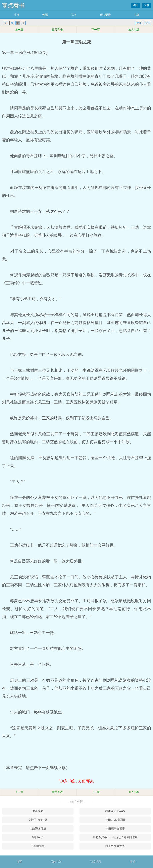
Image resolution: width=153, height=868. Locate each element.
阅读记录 (105, 15)
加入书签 (134, 30)
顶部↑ (133, 862)
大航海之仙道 (38, 829)
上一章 (19, 30)
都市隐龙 (38, 811)
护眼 (139, 23)
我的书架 (56, 862)
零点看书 (13, 5)
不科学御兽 (38, 846)
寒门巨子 (38, 837)
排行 (16, 15)
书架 (137, 15)
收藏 (45, 15)
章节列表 (57, 30)
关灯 (147, 23)
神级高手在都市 (115, 829)
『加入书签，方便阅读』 (76, 781)
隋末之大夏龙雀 (115, 846)
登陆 (136, 5)
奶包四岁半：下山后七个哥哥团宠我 (115, 837)
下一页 (96, 30)
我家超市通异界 (115, 811)
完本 (74, 15)
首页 (19, 862)
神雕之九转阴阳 (115, 820)
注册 (147, 5)
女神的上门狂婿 (38, 820)
